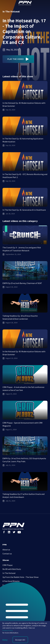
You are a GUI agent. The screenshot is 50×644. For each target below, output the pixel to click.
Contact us (7, 554)
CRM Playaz (8, 565)
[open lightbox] (18, 59)
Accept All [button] (20, 640)
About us (6, 550)
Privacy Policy (8, 630)
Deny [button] (5, 640)
